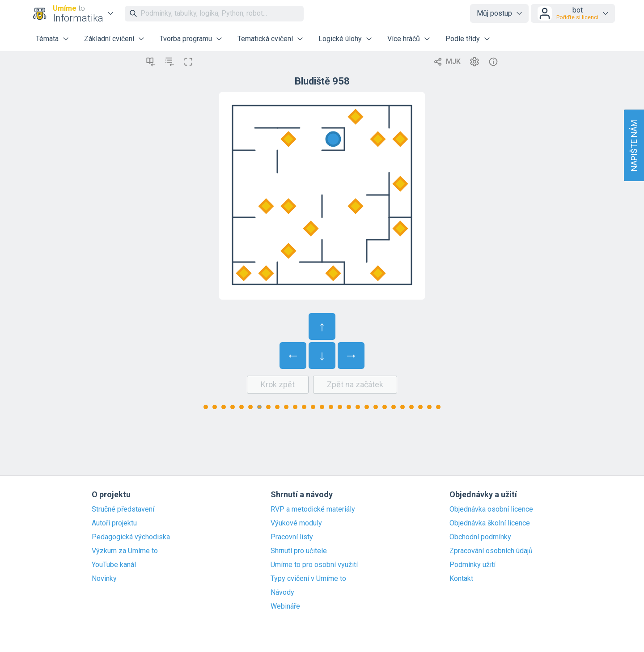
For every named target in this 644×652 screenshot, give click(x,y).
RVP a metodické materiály (313, 509)
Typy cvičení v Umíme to (308, 579)
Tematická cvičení (265, 39)
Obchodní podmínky (480, 537)
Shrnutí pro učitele (299, 551)
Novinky (104, 579)
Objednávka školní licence (490, 523)
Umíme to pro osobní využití (314, 565)
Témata (47, 39)
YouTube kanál (114, 565)
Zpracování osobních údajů (491, 551)
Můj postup (494, 13)
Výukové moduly (296, 523)
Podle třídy (463, 39)
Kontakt (461, 579)
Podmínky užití (472, 565)
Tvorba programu (186, 39)
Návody (282, 593)
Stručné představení (123, 509)
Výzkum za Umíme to (125, 551)
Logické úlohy (340, 39)
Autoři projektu (114, 523)
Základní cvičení (109, 39)
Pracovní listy (292, 537)
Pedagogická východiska (131, 537)
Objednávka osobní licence (491, 509)
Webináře (285, 606)
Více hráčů (404, 39)
